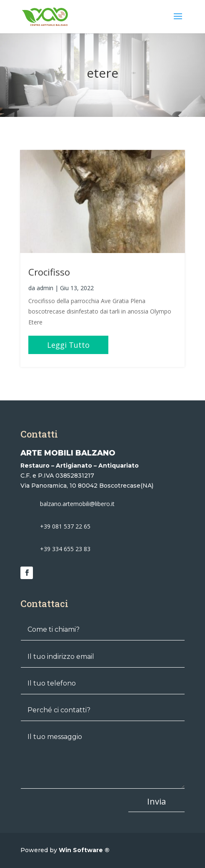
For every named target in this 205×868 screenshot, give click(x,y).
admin (45, 288)
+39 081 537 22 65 (65, 526)
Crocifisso (49, 272)
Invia (156, 801)
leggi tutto (68, 345)
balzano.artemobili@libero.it (77, 504)
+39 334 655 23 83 (65, 549)
